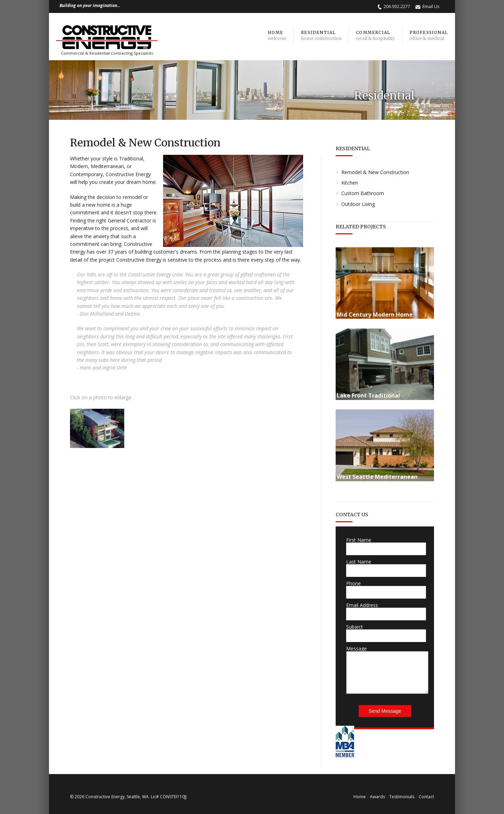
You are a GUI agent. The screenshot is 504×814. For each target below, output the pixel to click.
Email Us (431, 6)
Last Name (359, 562)
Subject (355, 627)
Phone (353, 583)
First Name (359, 540)
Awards (377, 797)
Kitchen (350, 183)
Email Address (362, 605)
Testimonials (402, 797)
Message (356, 649)
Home (360, 797)
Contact (426, 797)
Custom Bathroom (363, 193)
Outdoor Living (358, 204)
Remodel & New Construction (375, 172)
